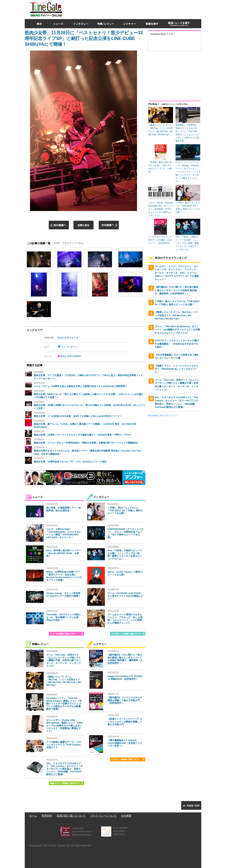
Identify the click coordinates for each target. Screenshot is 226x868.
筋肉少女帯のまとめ (68, 338)
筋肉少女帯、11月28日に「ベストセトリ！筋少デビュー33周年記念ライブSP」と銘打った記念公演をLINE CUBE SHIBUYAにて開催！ (84, 38)
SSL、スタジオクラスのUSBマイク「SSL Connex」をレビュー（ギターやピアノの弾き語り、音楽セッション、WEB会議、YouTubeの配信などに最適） (64, 769)
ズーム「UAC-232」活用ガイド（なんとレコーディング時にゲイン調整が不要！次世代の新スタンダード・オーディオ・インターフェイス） (63, 660)
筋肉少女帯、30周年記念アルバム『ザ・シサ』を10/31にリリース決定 (70, 462)
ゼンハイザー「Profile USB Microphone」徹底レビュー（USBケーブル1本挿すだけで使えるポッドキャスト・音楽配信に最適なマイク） (64, 726)
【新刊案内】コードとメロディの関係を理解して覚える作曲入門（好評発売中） (125, 700)
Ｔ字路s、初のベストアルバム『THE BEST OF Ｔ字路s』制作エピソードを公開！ (125, 510)
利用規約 (47, 816)
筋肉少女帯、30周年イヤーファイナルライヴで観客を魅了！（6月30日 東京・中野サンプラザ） (83, 435)
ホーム (33, 816)
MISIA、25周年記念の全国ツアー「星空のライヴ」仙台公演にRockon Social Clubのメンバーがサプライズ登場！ (64, 576)
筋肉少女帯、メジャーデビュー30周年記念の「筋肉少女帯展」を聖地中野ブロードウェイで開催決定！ (87, 443)
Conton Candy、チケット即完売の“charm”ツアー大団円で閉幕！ (63, 595)
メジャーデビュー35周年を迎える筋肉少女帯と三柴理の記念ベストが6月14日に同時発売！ (81, 386)
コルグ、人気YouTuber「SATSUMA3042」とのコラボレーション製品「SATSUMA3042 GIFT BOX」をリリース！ (64, 533)
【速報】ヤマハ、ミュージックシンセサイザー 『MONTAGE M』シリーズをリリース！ (176, 369)
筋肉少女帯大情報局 (71, 356)
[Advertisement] (137, 9)
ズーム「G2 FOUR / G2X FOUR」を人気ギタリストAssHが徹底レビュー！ (125, 596)
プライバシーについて (103, 816)
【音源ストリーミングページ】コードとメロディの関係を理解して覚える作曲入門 (125, 722)
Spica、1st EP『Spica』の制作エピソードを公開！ (125, 573)
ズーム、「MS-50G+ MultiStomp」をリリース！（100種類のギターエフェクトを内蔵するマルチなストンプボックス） (177, 330)
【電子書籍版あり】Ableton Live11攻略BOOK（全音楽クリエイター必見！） (125, 743)
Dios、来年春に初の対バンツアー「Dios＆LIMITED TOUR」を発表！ (64, 553)
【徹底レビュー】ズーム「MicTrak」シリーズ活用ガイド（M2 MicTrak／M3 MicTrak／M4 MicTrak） (64, 681)
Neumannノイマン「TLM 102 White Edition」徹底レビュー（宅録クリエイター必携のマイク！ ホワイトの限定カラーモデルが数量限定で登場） (64, 704)
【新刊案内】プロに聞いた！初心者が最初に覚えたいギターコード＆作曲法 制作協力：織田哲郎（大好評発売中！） (125, 659)
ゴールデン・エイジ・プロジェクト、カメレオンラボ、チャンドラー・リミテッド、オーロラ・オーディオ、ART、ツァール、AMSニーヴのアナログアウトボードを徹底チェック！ (177, 273)
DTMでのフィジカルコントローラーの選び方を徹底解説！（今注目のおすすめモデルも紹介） (177, 344)
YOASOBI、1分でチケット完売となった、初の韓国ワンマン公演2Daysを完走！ (64, 617)
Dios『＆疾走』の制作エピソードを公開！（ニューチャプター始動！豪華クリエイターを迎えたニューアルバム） (125, 555)
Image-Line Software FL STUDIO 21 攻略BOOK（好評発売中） (125, 678)
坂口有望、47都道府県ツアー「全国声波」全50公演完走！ (64, 509)
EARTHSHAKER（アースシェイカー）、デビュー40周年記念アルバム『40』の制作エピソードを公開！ (125, 533)
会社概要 (126, 816)
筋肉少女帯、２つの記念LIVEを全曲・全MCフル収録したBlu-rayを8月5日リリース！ (78, 416)
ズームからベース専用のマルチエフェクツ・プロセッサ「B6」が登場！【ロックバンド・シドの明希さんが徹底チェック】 (125, 619)
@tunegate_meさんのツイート (162, 415)
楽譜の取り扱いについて (71, 816)
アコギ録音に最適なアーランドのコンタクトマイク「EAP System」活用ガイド (64, 745)
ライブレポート (69, 347)
